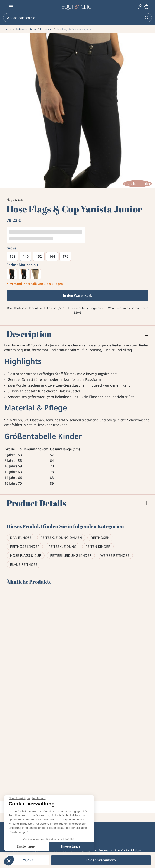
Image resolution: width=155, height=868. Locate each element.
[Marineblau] (24, 274)
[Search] (77, 18)
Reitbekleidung (62, 547)
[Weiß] (12, 274)
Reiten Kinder (98, 547)
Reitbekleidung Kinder (71, 555)
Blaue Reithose (24, 564)
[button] (9, 861)
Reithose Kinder (25, 547)
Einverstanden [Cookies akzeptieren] (40, 847)
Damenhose (21, 538)
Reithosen (100, 538)
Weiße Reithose (115, 555)
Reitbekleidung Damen (61, 538)
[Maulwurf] (36, 274)
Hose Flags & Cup (26, 555)
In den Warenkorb (77, 295)
